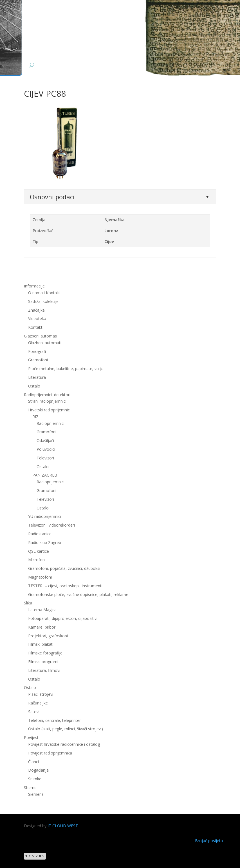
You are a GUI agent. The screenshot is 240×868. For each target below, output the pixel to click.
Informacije (34, 286)
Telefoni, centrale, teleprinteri (55, 720)
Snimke (35, 779)
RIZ (35, 417)
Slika (28, 603)
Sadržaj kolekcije (43, 301)
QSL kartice (39, 551)
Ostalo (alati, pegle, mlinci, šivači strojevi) (66, 729)
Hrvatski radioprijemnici (49, 410)
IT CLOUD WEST (63, 826)
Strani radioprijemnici (47, 401)
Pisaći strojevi (41, 694)
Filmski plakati (41, 644)
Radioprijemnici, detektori (47, 395)
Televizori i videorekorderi (51, 525)
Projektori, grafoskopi (48, 636)
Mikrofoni (37, 560)
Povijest (31, 737)
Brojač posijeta (209, 841)
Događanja (38, 770)
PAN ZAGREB (45, 475)
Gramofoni (38, 360)
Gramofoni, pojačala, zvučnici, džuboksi (64, 568)
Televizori (45, 458)
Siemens (36, 794)
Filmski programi (43, 662)
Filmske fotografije (45, 653)
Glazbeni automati (41, 336)
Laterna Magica (42, 610)
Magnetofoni (40, 577)
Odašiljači (45, 440)
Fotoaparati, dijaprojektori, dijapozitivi (63, 618)
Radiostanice (40, 534)
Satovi (34, 712)
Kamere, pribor (42, 627)
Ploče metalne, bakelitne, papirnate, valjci (66, 369)
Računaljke (38, 703)
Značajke (36, 310)
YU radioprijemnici (45, 516)
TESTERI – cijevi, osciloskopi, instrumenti (65, 586)
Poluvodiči (46, 449)
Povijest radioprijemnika (50, 753)
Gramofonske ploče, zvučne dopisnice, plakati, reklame (78, 594)
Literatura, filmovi (44, 670)
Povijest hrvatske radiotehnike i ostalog (64, 744)
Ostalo (34, 386)
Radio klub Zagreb (45, 542)
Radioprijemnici (51, 423)
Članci (33, 762)
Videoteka (37, 319)
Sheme (30, 787)
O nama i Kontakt (44, 293)
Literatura (37, 377)
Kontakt (35, 327)
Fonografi (37, 351)
